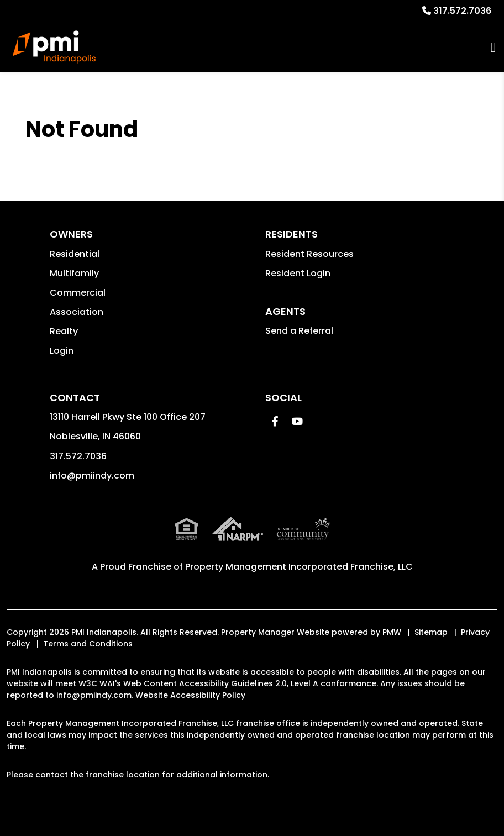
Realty (64, 331)
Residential (75, 254)
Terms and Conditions (88, 644)
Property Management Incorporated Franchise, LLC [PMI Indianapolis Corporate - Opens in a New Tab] (299, 567)
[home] (54, 47)
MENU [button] (493, 47)
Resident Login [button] (298, 273)
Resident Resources (309, 254)
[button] (275, 421)
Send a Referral (299, 331)
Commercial (78, 293)
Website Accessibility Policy (190, 695)
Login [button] (62, 351)
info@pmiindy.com (92, 475)
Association (77, 312)
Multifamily (74, 273)
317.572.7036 (462, 11)
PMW (392, 632)
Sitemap (431, 632)
